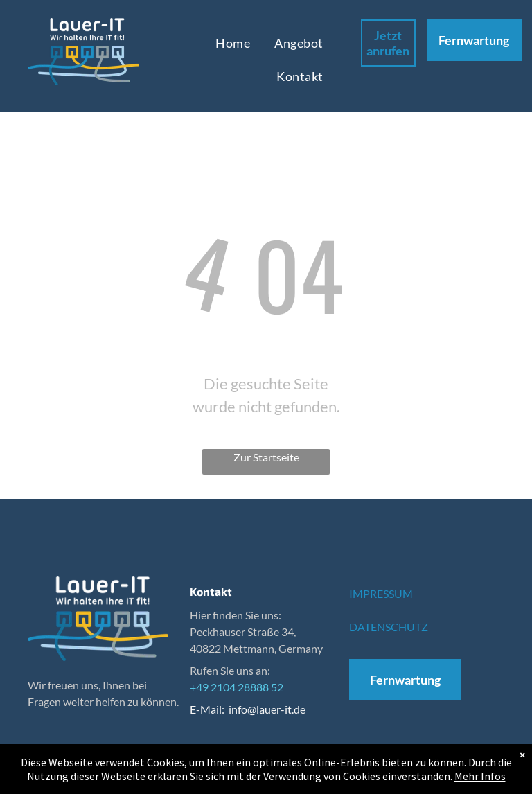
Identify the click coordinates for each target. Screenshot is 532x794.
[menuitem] (234, 43)
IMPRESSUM (381, 593)
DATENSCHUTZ (389, 627)
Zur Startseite (266, 457)
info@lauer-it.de (267, 709)
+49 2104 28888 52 (237, 687)
